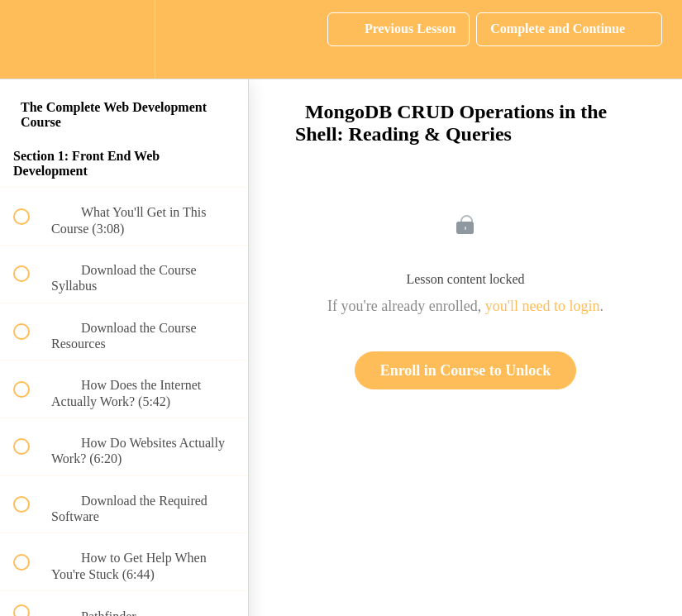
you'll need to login (543, 306)
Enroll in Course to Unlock (466, 370)
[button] (31, 39)
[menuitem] (124, 39)
